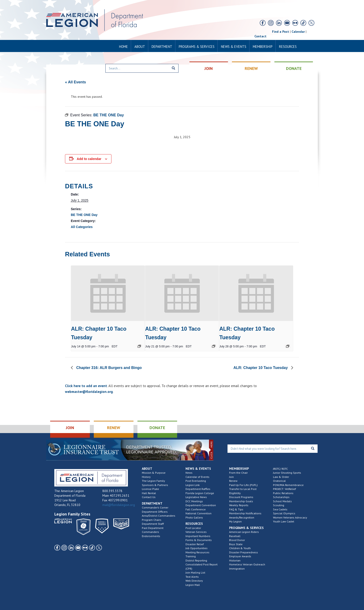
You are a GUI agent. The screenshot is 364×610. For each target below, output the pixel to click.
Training (191, 556)
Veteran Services (196, 532)
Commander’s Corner (155, 507)
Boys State (236, 544)
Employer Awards (240, 556)
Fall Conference (196, 509)
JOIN (209, 68)
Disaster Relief (195, 544)
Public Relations (283, 493)
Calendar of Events (197, 477)
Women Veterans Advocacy (290, 517)
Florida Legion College (200, 493)
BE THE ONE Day (84, 215)
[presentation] (108, 293)
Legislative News (196, 497)
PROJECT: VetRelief (284, 489)
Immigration (237, 569)
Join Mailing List (195, 572)
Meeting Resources (197, 552)
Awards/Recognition (242, 517)
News (189, 473)
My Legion (235, 521)
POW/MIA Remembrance (288, 485)
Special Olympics (284, 513)
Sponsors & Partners (155, 485)
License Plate (150, 489)
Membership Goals (241, 501)
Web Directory (194, 581)
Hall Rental (149, 493)
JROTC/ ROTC (280, 469)
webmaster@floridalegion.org (89, 392)
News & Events (234, 47)
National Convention (198, 513)
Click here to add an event (86, 386)
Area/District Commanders (159, 516)
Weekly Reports (239, 505)
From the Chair (238, 473)
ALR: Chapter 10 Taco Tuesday (261, 368)
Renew (233, 481)
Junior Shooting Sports (287, 473)
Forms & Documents (199, 540)
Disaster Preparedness (244, 552)
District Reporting (196, 560)
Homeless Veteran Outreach (247, 564)
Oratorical (279, 481)
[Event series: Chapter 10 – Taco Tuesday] (139, 346)
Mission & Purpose (154, 473)
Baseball (235, 536)
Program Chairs (152, 520)
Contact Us (149, 497)
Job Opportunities (197, 548)
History (146, 477)
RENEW (251, 68)
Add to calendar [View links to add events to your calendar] (89, 159)
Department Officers (155, 512)
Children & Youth (240, 548)
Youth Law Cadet (284, 521)
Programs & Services (197, 47)
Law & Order (281, 477)
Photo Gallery (194, 517)
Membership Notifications (245, 513)
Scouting (279, 505)
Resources (288, 47)
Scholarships (281, 497)
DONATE (294, 68)
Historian (235, 560)
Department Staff (153, 524)
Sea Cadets (280, 509)
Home (123, 47)
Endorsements (151, 536)
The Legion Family (153, 481)
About (140, 47)
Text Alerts (192, 577)
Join (231, 477)
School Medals (282, 501)
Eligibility (235, 493)
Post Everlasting (196, 481)
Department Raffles (198, 489)
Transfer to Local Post (243, 489)
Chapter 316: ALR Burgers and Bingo (109, 368)
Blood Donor (237, 540)
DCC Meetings (194, 501)
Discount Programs (241, 497)
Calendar (298, 32)
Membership (263, 47)
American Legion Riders (244, 532)
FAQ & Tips (236, 509)
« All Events (75, 82)
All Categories (82, 227)
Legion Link (193, 485)
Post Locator (193, 528)
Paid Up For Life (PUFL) (243, 485)
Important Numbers (198, 536)
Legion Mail (193, 585)
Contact (260, 36)
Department (162, 47)
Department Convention (201, 505)
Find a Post (281, 32)
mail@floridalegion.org (119, 505)
